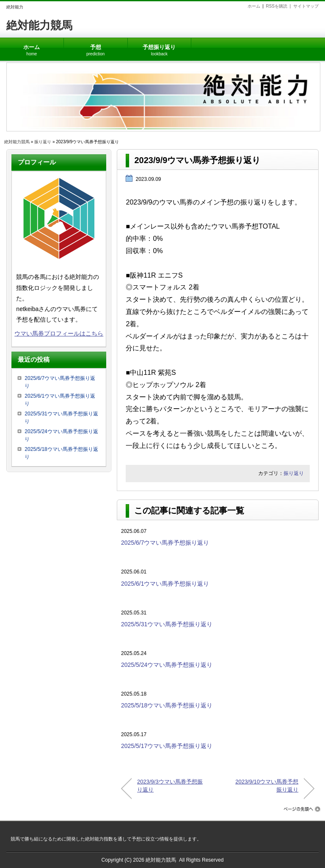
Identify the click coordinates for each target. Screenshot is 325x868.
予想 (96, 47)
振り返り (43, 142)
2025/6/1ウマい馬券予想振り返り (165, 584)
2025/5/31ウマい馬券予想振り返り (167, 624)
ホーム (254, 6)
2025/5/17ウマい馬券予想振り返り (167, 746)
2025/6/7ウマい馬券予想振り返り (165, 543)
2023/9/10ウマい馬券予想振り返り (267, 785)
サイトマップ (306, 6)
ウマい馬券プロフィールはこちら (59, 333)
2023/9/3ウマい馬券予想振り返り (170, 785)
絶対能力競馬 (39, 25)
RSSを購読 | (279, 6)
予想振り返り (159, 47)
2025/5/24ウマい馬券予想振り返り (167, 665)
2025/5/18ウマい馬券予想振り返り (167, 705)
